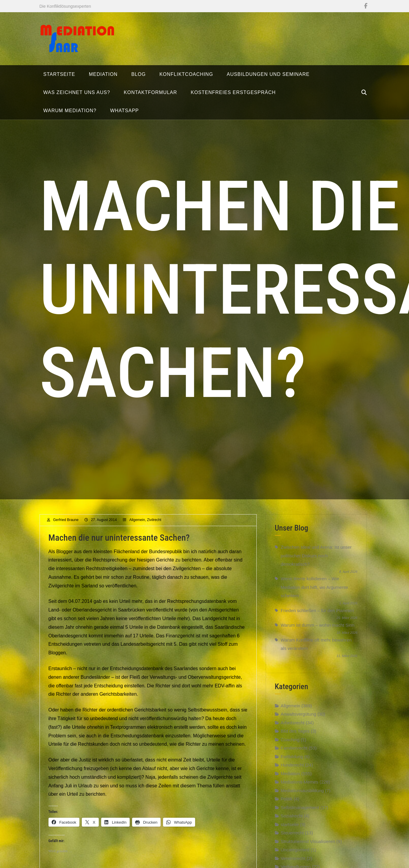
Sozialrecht (292, 820)
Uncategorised (295, 854)
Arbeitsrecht (293, 726)
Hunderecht (292, 769)
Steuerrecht (292, 837)
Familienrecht (294, 752)
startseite (290, 828)
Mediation (290, 777)
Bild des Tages (295, 735)
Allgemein (137, 524)
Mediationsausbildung (302, 794)
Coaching (290, 743)
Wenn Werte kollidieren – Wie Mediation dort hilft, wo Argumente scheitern (315, 591)
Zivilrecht (154, 524)
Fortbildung (292, 760)
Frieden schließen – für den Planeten (317, 614)
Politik (287, 803)
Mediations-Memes (300, 786)
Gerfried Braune (66, 524)
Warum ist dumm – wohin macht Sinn (318, 629)
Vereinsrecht (293, 862)
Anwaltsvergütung (298, 718)
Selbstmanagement (300, 811)
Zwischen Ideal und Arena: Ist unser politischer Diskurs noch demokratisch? (316, 559)
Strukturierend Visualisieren (308, 845)
